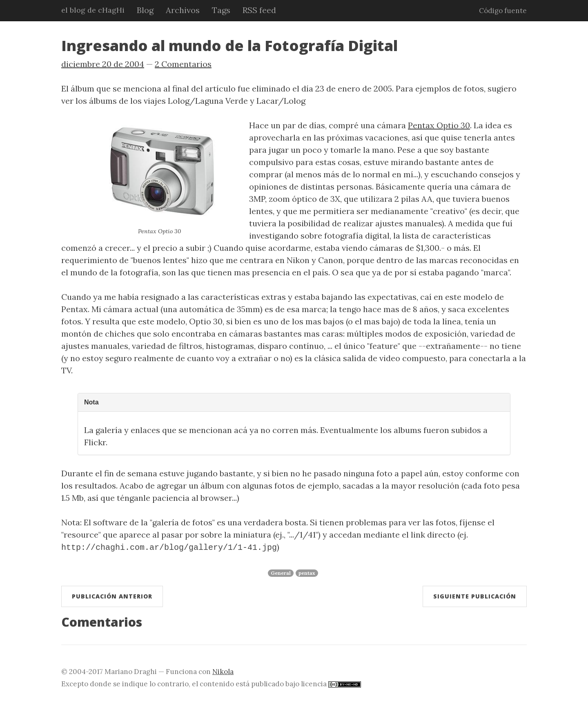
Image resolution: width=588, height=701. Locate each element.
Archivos (183, 10)
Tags (221, 10)
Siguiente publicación (475, 595)
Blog (145, 10)
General (281, 572)
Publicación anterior (112, 595)
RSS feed (259, 10)
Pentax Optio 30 (439, 125)
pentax (307, 572)
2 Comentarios (183, 64)
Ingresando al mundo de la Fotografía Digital (229, 46)
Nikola (223, 671)
